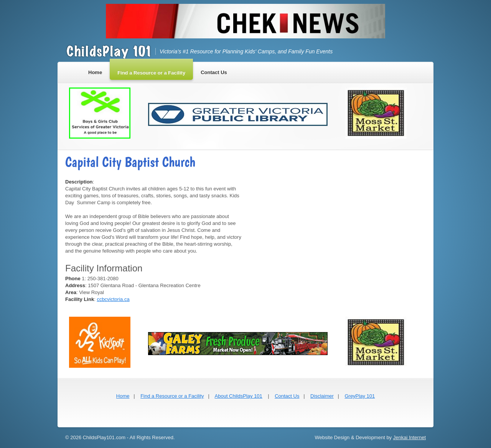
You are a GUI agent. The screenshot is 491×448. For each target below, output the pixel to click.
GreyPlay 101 (360, 396)
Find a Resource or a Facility (172, 396)
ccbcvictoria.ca (113, 299)
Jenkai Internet (409, 437)
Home (123, 396)
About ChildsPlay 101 (239, 396)
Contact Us (287, 396)
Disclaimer (322, 396)
